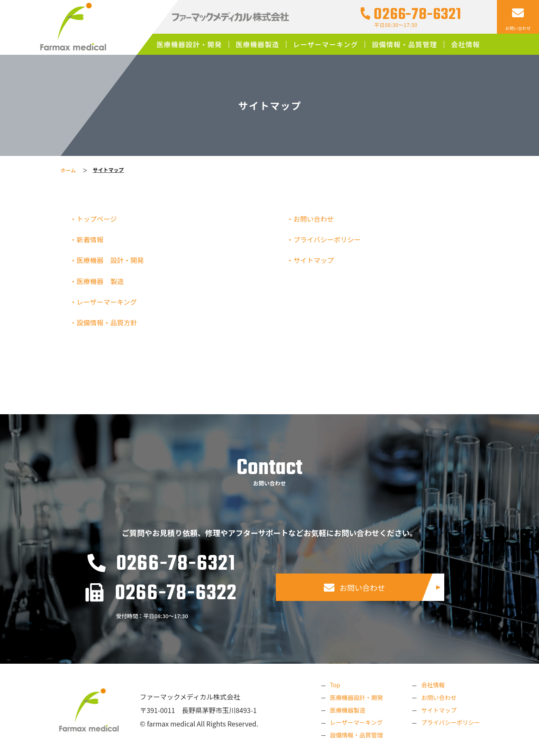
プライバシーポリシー (451, 722)
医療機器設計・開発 (189, 44)
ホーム (68, 170)
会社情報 (466, 44)
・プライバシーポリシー (326, 239)
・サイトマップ (313, 260)
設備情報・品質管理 (404, 44)
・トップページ (96, 219)
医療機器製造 (258, 44)
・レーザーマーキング (106, 302)
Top (335, 685)
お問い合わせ (355, 588)
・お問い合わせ (313, 219)
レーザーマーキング (326, 44)
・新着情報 (89, 239)
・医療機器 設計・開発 (109, 260)
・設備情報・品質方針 (106, 322)
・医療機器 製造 (99, 281)
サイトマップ (439, 710)
